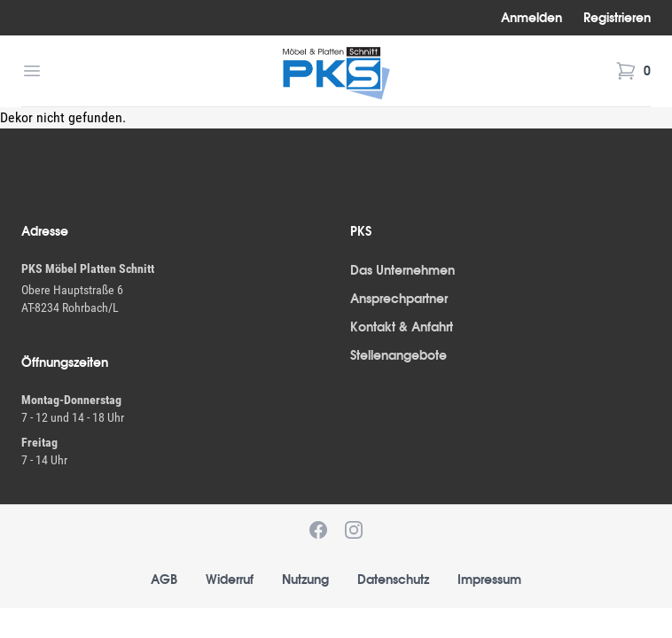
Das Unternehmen (402, 270)
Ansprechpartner (399, 299)
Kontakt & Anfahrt (402, 327)
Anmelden (531, 18)
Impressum (489, 580)
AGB (164, 580)
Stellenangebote (399, 355)
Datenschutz (393, 580)
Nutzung (305, 580)
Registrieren (617, 18)
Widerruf (230, 580)
